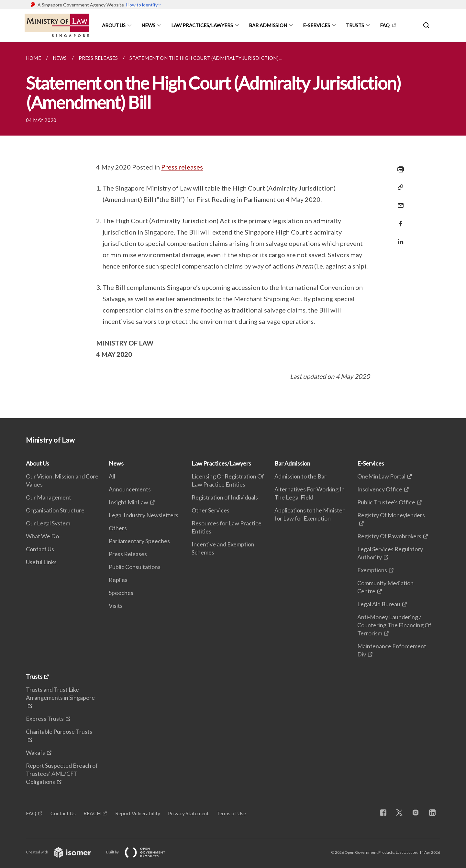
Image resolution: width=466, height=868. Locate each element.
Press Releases (128, 554)
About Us (114, 25)
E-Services (316, 25)
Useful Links (41, 562)
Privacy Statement (188, 813)
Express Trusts (45, 719)
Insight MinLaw (128, 502)
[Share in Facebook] (399, 220)
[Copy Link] (399, 187)
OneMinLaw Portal (381, 476)
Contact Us (40, 549)
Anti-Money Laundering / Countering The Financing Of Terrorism (394, 625)
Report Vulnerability (138, 813)
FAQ (385, 25)
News (148, 25)
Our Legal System (48, 523)
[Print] (399, 169)
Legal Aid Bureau (379, 604)
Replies (118, 580)
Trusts (355, 25)
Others (118, 528)
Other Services (211, 510)
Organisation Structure (55, 510)
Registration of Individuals (225, 497)
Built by (141, 852)
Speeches (121, 593)
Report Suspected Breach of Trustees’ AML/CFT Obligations (62, 774)
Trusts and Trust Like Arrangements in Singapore (60, 693)
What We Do (42, 536)
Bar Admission (268, 25)
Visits (116, 606)
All (112, 476)
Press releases (182, 167)
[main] (233, 230)
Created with (64, 852)
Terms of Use (231, 813)
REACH (92, 813)
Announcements (130, 489)
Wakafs (35, 753)
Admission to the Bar (300, 476)
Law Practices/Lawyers (202, 25)
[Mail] (399, 201)
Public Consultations (135, 567)
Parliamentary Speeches (139, 541)
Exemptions (372, 570)
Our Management (49, 497)
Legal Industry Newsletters (144, 515)
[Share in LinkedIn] (399, 238)
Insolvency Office (380, 489)
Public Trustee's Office (386, 502)
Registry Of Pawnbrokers (389, 536)
